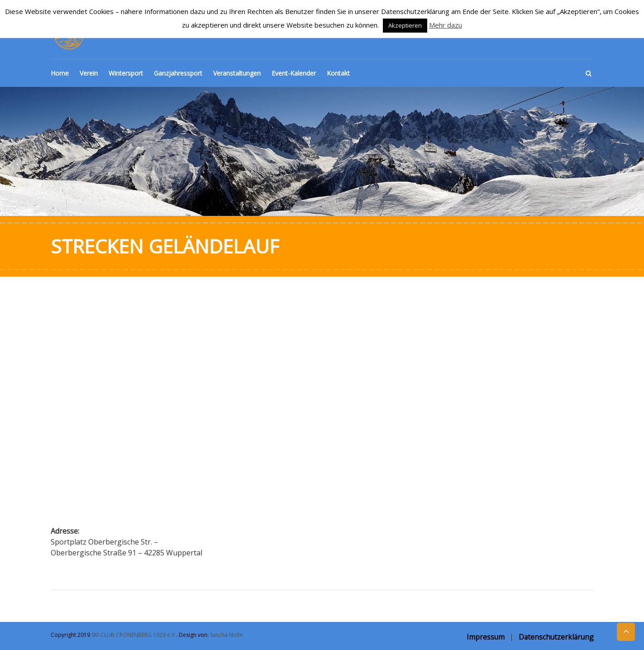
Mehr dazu (446, 25)
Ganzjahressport (178, 73)
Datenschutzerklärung (556, 637)
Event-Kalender (294, 73)
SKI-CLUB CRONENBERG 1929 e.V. (134, 635)
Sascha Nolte (227, 635)
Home (60, 73)
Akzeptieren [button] (405, 25)
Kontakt (338, 73)
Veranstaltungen (237, 73)
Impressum (486, 637)
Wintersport (126, 73)
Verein (89, 73)
